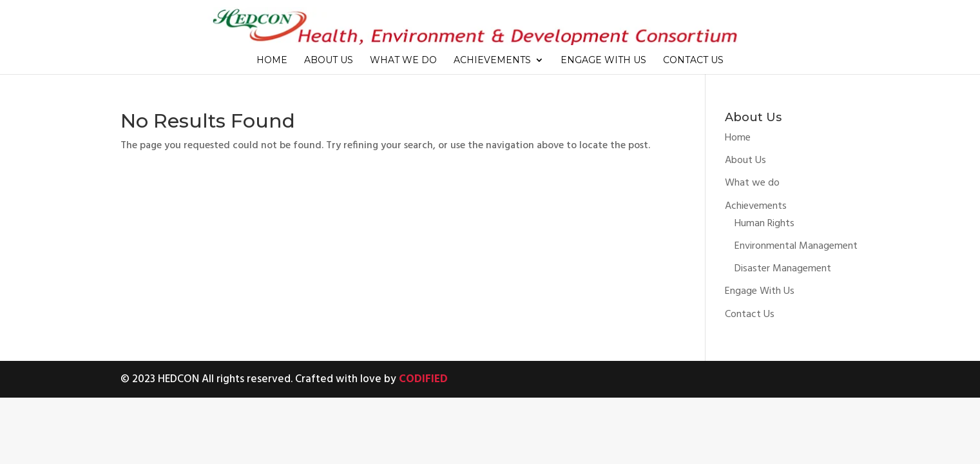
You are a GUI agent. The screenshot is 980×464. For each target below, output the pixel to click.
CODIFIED (423, 379)
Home (272, 61)
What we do (403, 61)
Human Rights (764, 224)
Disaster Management (783, 269)
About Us (329, 61)
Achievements (492, 61)
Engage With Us (603, 61)
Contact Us (693, 61)
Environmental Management (796, 246)
